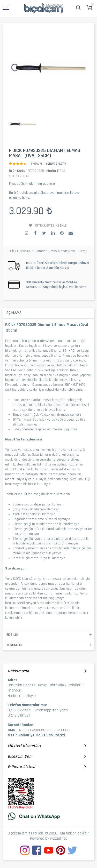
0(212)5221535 (20, 710)
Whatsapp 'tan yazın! (52, 710)
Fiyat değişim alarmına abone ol (32, 184)
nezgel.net (59, 838)
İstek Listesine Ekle (51, 226)
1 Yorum (36, 164)
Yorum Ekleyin (56, 164)
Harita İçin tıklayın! (22, 696)
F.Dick (61, 171)
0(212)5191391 (19, 715)
